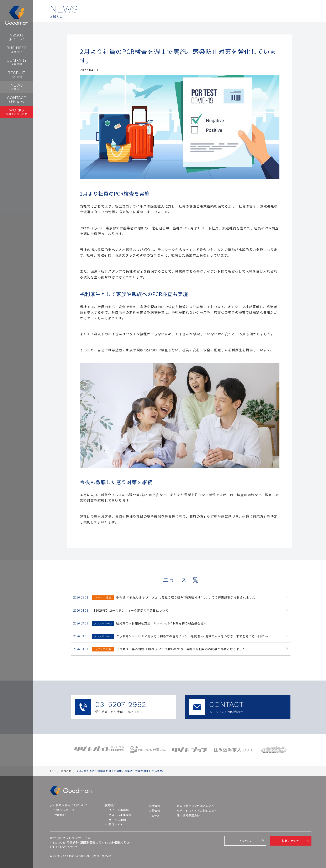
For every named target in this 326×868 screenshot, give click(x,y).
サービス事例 (117, 820)
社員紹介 (60, 815)
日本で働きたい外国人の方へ (196, 806)
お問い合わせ (291, 841)
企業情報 (154, 811)
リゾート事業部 (119, 810)
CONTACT (238, 707)
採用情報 (154, 806)
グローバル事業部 (120, 815)
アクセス (245, 841)
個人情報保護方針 (188, 815)
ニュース (154, 815)
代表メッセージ (64, 810)
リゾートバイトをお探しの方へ (197, 811)
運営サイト (116, 825)
